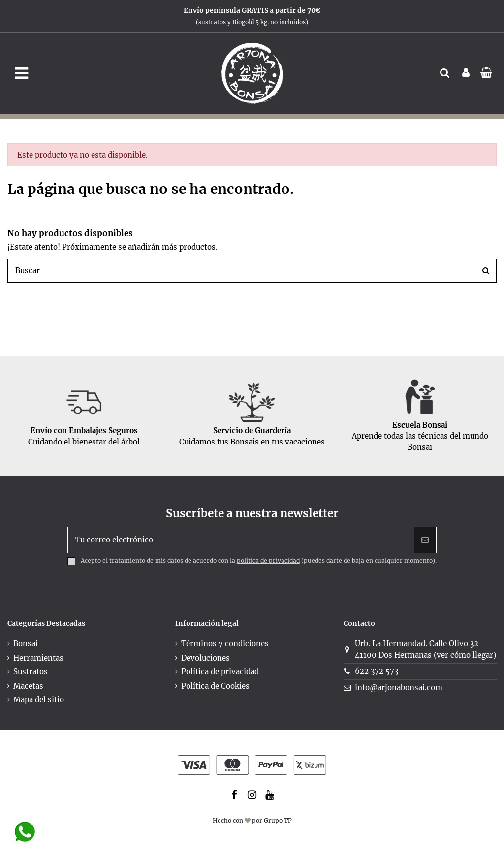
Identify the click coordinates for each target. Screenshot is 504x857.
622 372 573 (377, 671)
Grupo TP (278, 820)
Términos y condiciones (225, 644)
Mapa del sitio (39, 700)
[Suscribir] (425, 540)
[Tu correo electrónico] (241, 540)
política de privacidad (268, 560)
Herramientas (38, 658)
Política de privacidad (220, 672)
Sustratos (31, 672)
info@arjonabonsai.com (399, 687)
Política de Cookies (215, 686)
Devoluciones (205, 658)
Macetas (28, 686)
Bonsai (26, 644)
